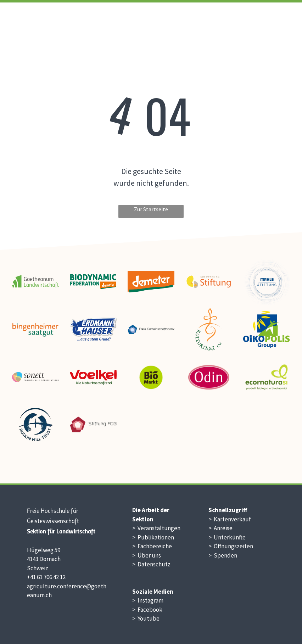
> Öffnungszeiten (231, 546)
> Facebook (147, 610)
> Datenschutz (151, 564)
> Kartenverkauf (230, 519)
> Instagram (148, 600)
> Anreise (220, 528)
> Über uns (147, 555)
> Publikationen (153, 537)
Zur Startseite (151, 209)
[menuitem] (183, 20)
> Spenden (223, 555)
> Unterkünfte (227, 537)
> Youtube (146, 618)
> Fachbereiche (152, 546)
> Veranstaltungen (156, 528)
